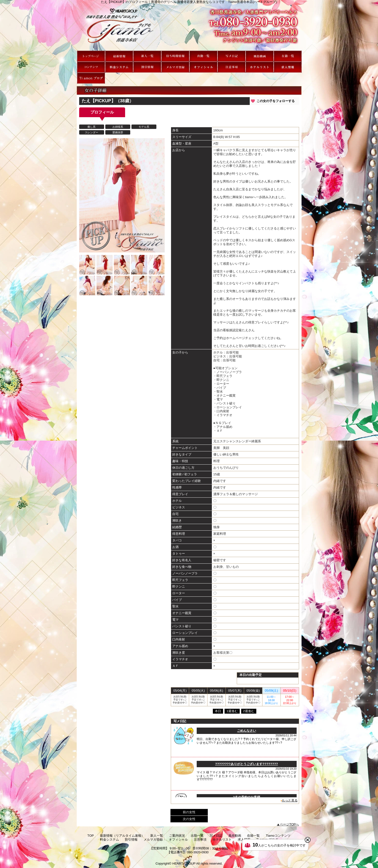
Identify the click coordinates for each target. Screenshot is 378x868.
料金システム (119, 67)
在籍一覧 (288, 56)
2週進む (249, 711)
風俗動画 (260, 56)
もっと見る (290, 800)
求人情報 (288, 67)
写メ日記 (232, 56)
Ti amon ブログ (91, 78)
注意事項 (232, 67)
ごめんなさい (247, 731)
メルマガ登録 (175, 67)
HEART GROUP (184, 863)
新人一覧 (147, 56)
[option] (87, 265)
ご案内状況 (175, 56)
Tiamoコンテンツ (91, 67)
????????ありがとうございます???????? (246, 764)
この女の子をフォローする (276, 101)
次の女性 (189, 819)
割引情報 (147, 67)
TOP (91, 56)
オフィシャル (203, 67)
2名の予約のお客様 (246, 797)
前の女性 (189, 812)
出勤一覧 (203, 56)
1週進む (232, 711)
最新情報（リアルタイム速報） (119, 56)
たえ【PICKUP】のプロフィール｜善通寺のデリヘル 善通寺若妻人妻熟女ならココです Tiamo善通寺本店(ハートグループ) (189, 27)
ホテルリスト (260, 67)
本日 (218, 711)
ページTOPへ (289, 824)
